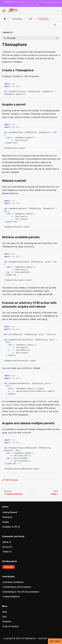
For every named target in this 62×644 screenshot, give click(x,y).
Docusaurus (53, 638)
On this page (10, 38)
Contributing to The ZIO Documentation (21, 592)
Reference (7, 517)
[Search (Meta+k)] (58, 11)
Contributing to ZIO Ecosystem (17, 587)
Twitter (7, 552)
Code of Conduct (10, 626)
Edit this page (10, 480)
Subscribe (9, 567)
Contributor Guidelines (13, 582)
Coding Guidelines (11, 597)
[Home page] (5, 19)
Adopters (7, 621)
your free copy (52, 2)
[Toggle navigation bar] (4, 11)
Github (7, 542)
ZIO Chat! (55, 641)
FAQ (4, 617)
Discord (7, 547)
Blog (5, 612)
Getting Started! (10, 512)
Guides (6, 522)
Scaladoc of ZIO (11, 527)
